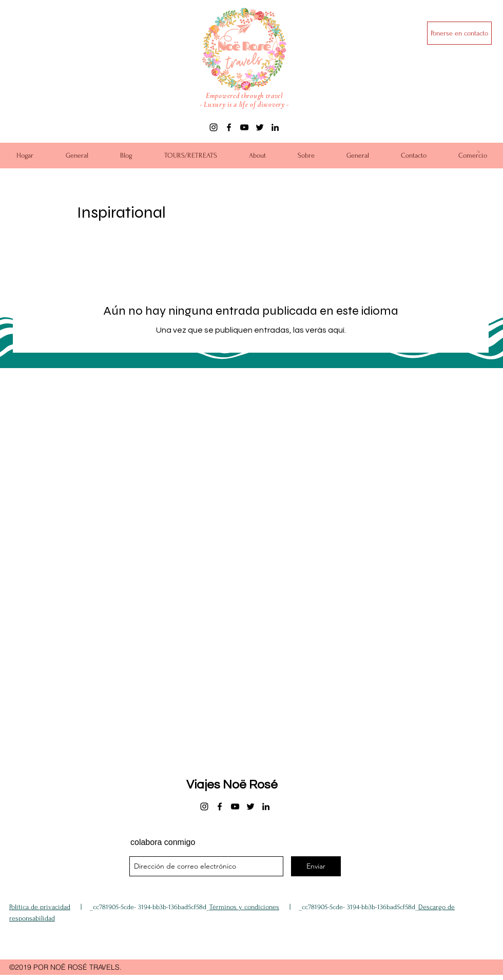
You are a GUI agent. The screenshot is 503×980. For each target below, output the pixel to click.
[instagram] (214, 127)
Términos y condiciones (244, 907)
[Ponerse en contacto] (459, 33)
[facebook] (229, 127)
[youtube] (244, 127)
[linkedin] (275, 127)
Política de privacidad (40, 907)
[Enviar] (316, 866)
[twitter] (260, 127)
